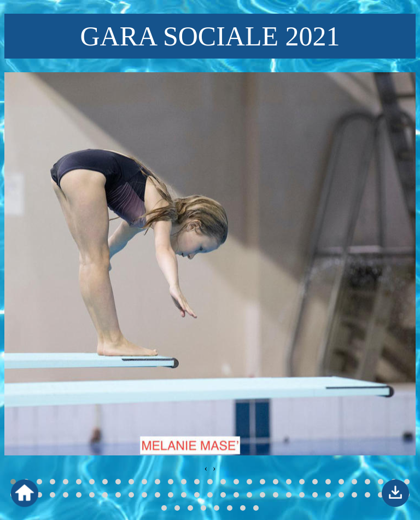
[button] (39, 482)
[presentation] (206, 469)
